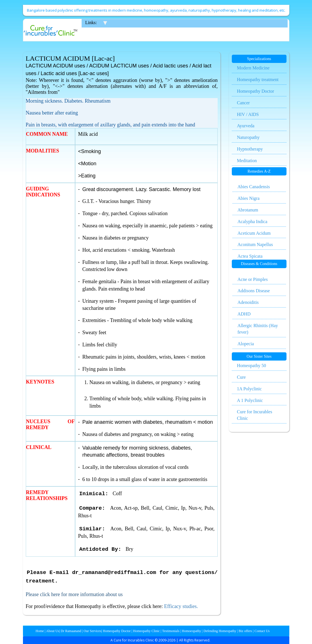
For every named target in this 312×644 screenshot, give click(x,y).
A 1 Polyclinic (250, 400)
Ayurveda (246, 126)
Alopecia (246, 344)
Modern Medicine (253, 68)
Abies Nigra (249, 198)
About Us (52, 631)
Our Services (92, 631)
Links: (91, 23)
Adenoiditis (248, 302)
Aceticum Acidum (254, 233)
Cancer (243, 103)
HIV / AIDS (248, 114)
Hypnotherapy (250, 149)
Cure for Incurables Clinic (254, 415)
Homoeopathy (191, 631)
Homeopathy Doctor (255, 91)
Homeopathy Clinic (147, 631)
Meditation (247, 161)
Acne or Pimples (253, 279)
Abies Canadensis (254, 187)
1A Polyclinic (249, 389)
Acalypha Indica (252, 222)
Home (40, 631)
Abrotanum (248, 210)
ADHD (244, 314)
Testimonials (170, 631)
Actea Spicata (250, 256)
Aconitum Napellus (255, 244)
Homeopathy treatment (258, 80)
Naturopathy (248, 137)
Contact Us (262, 631)
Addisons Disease (254, 291)
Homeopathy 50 (251, 366)
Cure (241, 377)
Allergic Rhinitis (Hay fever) (258, 329)
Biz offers (245, 631)
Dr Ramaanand (70, 631)
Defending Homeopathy (220, 631)
